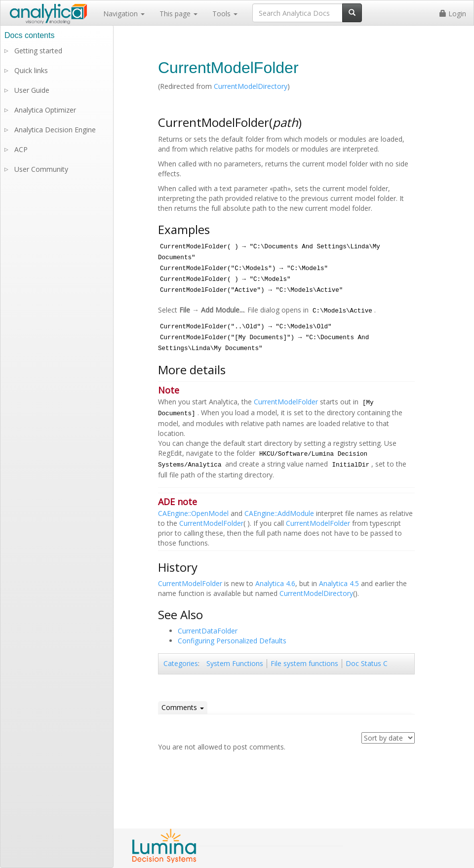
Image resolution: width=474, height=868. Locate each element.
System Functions (235, 663)
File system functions (304, 663)
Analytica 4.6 (275, 583)
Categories (181, 663)
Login (453, 14)
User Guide (32, 90)
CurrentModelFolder (286, 402)
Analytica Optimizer (45, 110)
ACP (21, 149)
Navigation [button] (124, 14)
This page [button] (178, 14)
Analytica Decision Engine (55, 130)
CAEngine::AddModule (279, 513)
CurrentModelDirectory (251, 86)
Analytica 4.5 (339, 583)
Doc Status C (367, 663)
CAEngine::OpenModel (193, 513)
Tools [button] (225, 14)
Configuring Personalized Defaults (232, 641)
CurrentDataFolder (208, 631)
